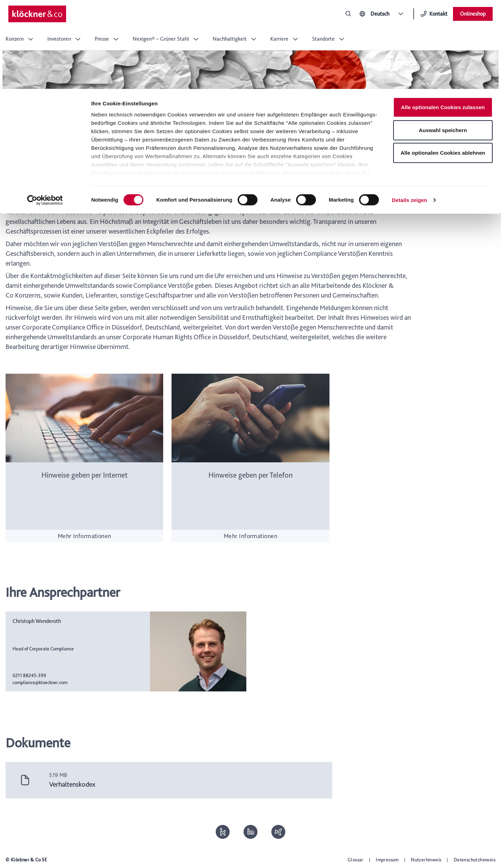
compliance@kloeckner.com (40, 682)
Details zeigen (409, 111)
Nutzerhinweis (426, 860)
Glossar (356, 860)
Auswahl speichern (443, 41)
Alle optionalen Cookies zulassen (443, 18)
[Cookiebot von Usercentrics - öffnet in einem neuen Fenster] (45, 111)
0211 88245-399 (29, 675)
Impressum (387, 860)
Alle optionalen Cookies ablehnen (443, 64)
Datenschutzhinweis (475, 860)
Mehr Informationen (85, 536)
